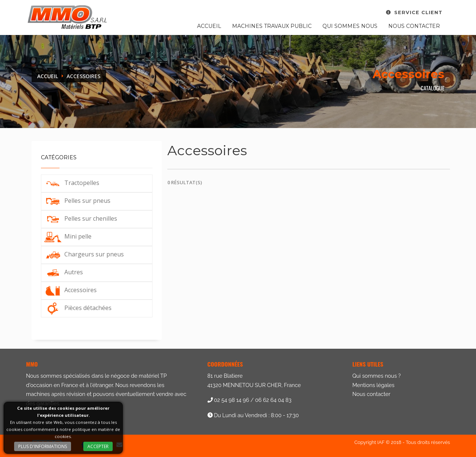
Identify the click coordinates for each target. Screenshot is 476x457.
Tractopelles (71, 183)
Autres (63, 272)
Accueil (209, 26)
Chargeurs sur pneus (83, 254)
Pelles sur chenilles (80, 218)
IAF (381, 442)
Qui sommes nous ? (377, 376)
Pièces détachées (77, 308)
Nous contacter (414, 26)
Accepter (98, 446)
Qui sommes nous (350, 26)
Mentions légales (374, 385)
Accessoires (70, 290)
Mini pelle (67, 236)
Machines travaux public (272, 26)
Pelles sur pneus (77, 201)
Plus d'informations (43, 446)
